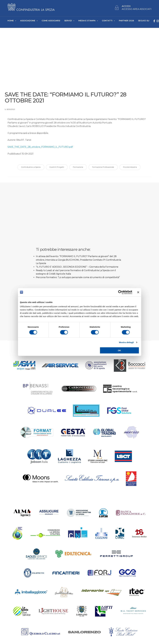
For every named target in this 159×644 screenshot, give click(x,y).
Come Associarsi (51, 21)
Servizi (68, 21)
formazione (78, 168)
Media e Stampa (87, 21)
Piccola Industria (130, 168)
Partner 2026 (126, 21)
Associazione (28, 21)
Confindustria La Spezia (31, 168)
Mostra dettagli (126, 342)
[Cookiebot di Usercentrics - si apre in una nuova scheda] (120, 292)
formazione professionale (103, 168)
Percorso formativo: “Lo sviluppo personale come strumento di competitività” (78, 278)
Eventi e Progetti (57, 168)
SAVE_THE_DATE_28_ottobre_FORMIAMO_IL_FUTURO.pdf (40, 148)
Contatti (107, 21)
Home (11, 21)
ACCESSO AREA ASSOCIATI (137, 9)
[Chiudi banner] (138, 292)
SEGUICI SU (144, 21)
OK (119, 350)
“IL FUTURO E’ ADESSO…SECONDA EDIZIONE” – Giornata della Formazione (77, 268)
